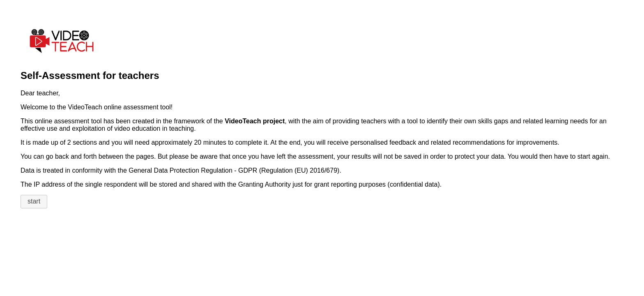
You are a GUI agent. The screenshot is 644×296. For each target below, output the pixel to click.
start (34, 201)
